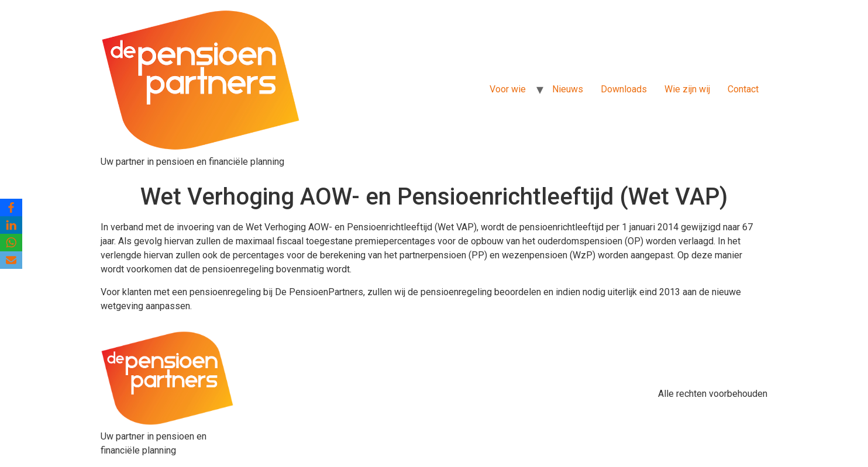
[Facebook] (11, 207)
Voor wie (508, 89)
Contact (743, 89)
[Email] (11, 260)
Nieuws (568, 89)
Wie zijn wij (687, 89)
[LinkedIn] (11, 225)
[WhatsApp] (11, 243)
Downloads (624, 89)
